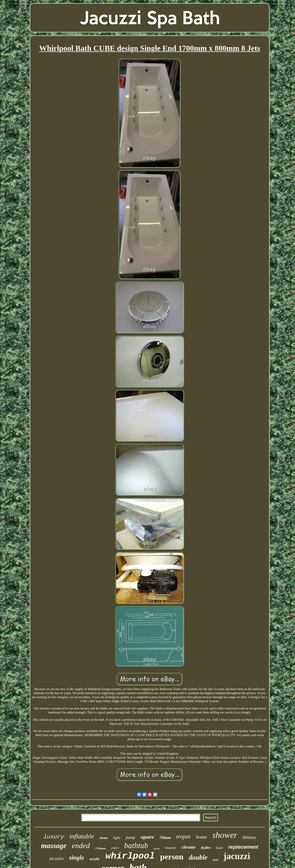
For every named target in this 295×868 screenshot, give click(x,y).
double (198, 857)
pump (130, 837)
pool (216, 860)
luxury (54, 837)
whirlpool (130, 856)
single (77, 858)
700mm (165, 838)
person (172, 857)
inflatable (82, 836)
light (117, 838)
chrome (188, 847)
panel (115, 848)
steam (104, 838)
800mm (249, 837)
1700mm (100, 848)
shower (225, 835)
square (147, 837)
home (201, 837)
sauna (157, 848)
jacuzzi (237, 856)
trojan (184, 836)
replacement (243, 847)
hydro (206, 848)
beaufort (170, 848)
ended (81, 846)
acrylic (95, 859)
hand (219, 848)
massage (54, 846)
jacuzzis (56, 858)
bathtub (136, 845)
